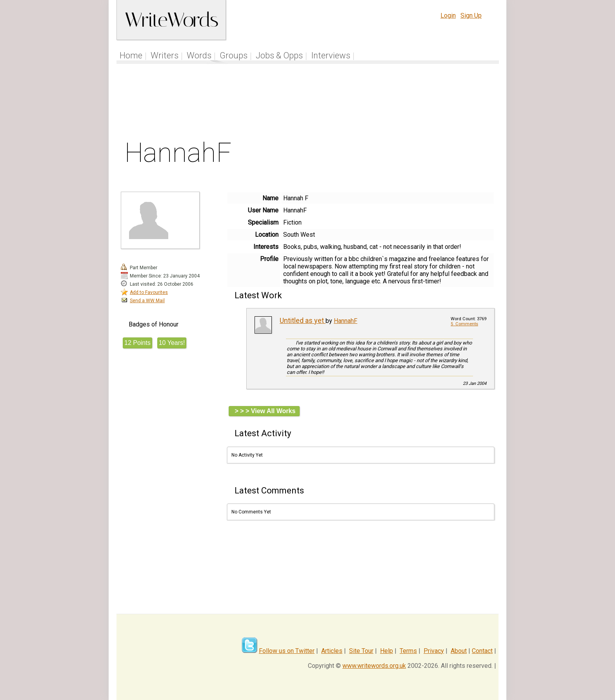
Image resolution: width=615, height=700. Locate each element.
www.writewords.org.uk (374, 666)
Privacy (434, 651)
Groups (234, 55)
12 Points (137, 343)
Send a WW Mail (147, 301)
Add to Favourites (149, 292)
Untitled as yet (303, 320)
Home (131, 55)
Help (387, 651)
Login (448, 15)
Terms (408, 651)
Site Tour (361, 651)
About (459, 651)
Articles (332, 651)
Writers (165, 55)
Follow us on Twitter (287, 651)
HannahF (346, 321)
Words (199, 55)
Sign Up (471, 15)
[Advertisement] (308, 103)
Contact (482, 651)
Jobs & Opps (279, 55)
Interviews (331, 55)
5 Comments (464, 324)
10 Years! (172, 343)
